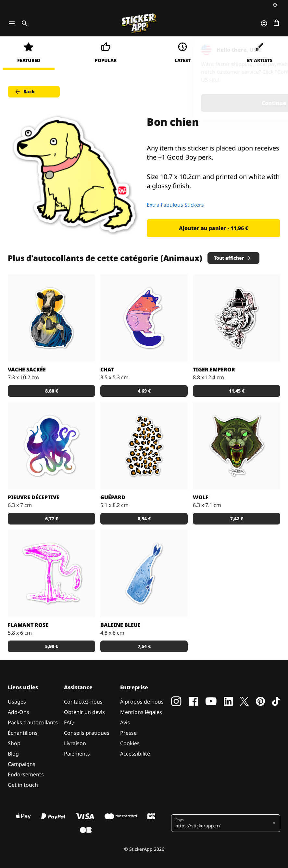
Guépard (113, 497)
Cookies (130, 743)
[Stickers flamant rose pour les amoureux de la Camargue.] (51, 573)
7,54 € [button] (144, 646)
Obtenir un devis (84, 712)
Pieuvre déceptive (34, 497)
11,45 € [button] (237, 391)
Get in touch (23, 785)
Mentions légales (141, 712)
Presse (128, 733)
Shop (14, 743)
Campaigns (22, 764)
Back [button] (25, 92)
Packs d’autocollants (33, 722)
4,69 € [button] (144, 391)
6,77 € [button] (52, 518)
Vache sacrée (27, 369)
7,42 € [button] (237, 518)
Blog (13, 754)
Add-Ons (19, 712)
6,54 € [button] (144, 518)
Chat (107, 369)
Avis (125, 722)
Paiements (77, 754)
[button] (226, 823)
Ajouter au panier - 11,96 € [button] (213, 228)
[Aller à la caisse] (276, 23)
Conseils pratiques (87, 733)
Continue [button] (201, 103)
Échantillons (23, 733)
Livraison (75, 743)
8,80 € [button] (52, 391)
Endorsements (26, 774)
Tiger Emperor (214, 369)
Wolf (201, 497)
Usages (17, 702)
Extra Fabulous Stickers (175, 205)
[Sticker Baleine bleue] (144, 573)
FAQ (69, 722)
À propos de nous (142, 702)
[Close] (268, 50)
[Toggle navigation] (12, 23)
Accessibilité (135, 754)
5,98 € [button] (52, 646)
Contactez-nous (83, 702)
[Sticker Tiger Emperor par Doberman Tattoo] (237, 318)
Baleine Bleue (120, 625)
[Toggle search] (23, 23)
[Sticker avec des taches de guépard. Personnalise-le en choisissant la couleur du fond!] (144, 446)
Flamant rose (28, 625)
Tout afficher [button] (233, 258)
